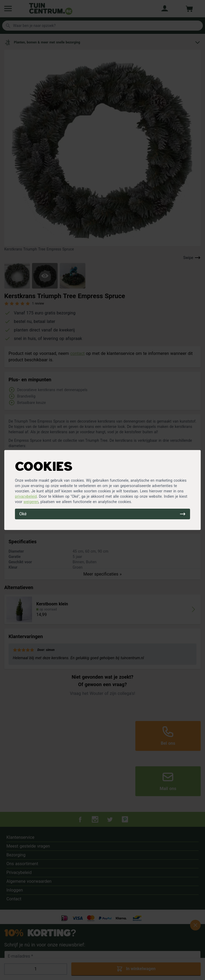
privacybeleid (26, 496)
